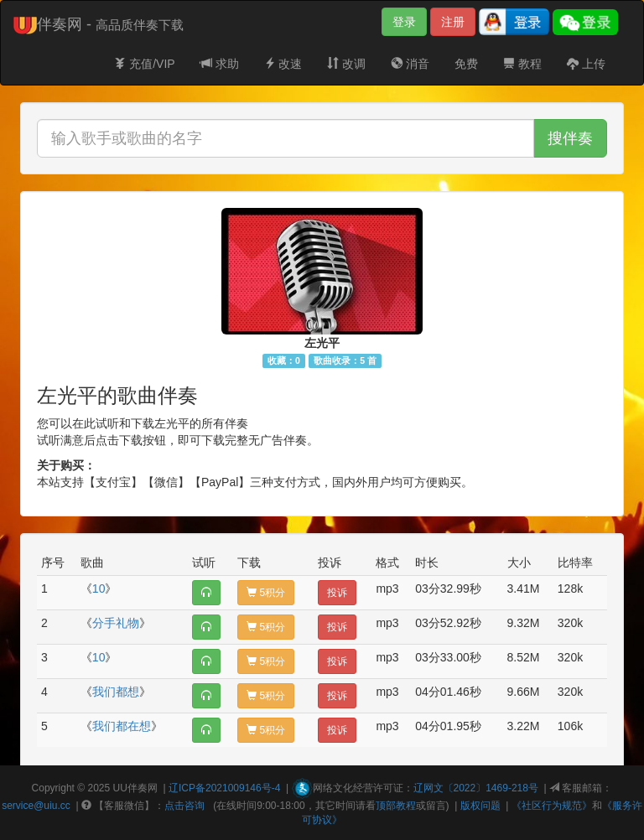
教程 (522, 64)
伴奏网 (143, 788)
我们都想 (116, 692)
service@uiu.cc (36, 806)
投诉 (337, 593)
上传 (586, 64)
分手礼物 (116, 623)
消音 (410, 64)
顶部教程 (396, 806)
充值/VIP (144, 64)
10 (99, 589)
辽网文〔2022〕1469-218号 (476, 788)
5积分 (266, 593)
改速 (283, 64)
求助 (220, 64)
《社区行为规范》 (552, 806)
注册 (453, 22)
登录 (404, 22)
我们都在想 (122, 726)
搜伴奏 (570, 138)
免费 (466, 64)
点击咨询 (184, 806)
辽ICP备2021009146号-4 (224, 788)
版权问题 (480, 806)
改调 (346, 64)
